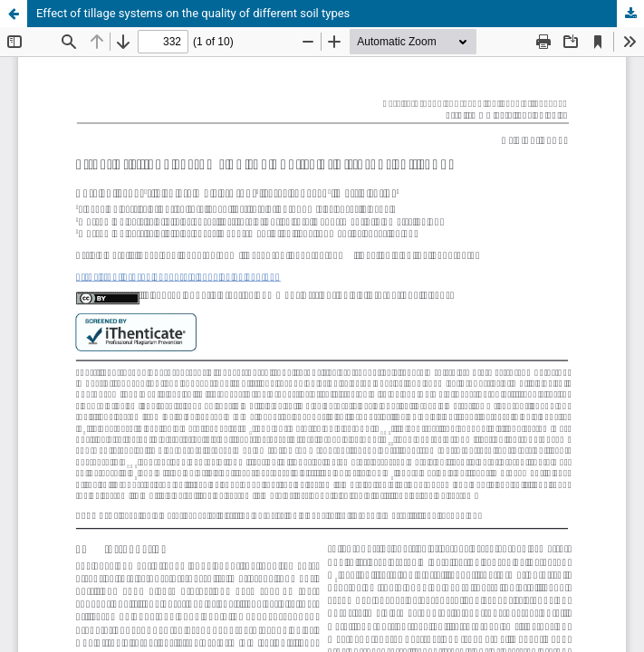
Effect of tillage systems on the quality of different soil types (193, 13)
